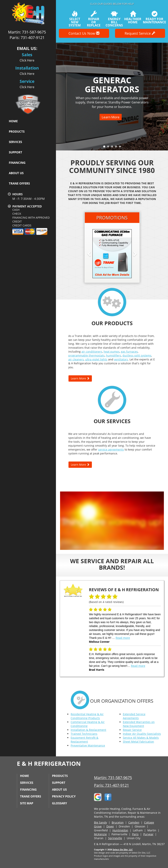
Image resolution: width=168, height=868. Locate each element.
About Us (16, 173)
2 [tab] (109, 148)
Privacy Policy (64, 796)
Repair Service (132, 730)
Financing (17, 163)
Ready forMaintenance (154, 17)
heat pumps (112, 352)
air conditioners (92, 352)
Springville (115, 838)
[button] (95, 254)
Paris (135, 834)
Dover (110, 826)
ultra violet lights (96, 359)
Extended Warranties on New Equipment (139, 724)
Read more (123, 638)
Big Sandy (100, 822)
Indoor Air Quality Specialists (142, 734)
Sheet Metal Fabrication (138, 742)
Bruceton (118, 822)
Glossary (59, 803)
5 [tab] (121, 148)
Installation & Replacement (88, 730)
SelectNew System (75, 19)
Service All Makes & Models (141, 738)
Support (16, 152)
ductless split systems (137, 355)
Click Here (27, 60)
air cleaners (76, 359)
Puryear (148, 834)
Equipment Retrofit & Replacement (84, 740)
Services (15, 142)
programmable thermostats (86, 355)
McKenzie (100, 834)
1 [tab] (105, 148)
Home (13, 121)
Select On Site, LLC (123, 849)
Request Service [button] (140, 33)
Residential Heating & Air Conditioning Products (87, 716)
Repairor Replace (94, 19)
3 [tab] (113, 148)
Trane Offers (19, 183)
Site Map (27, 803)
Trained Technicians (84, 734)
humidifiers (114, 355)
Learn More (111, 117)
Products (17, 131)
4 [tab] (117, 148)
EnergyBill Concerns (114, 19)
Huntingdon (120, 830)
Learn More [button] (80, 378)
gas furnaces (129, 352)
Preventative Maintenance (88, 745)
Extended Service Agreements (134, 716)
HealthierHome (133, 17)
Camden (134, 822)
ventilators (121, 359)
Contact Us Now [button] (84, 33)
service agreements (111, 449)
